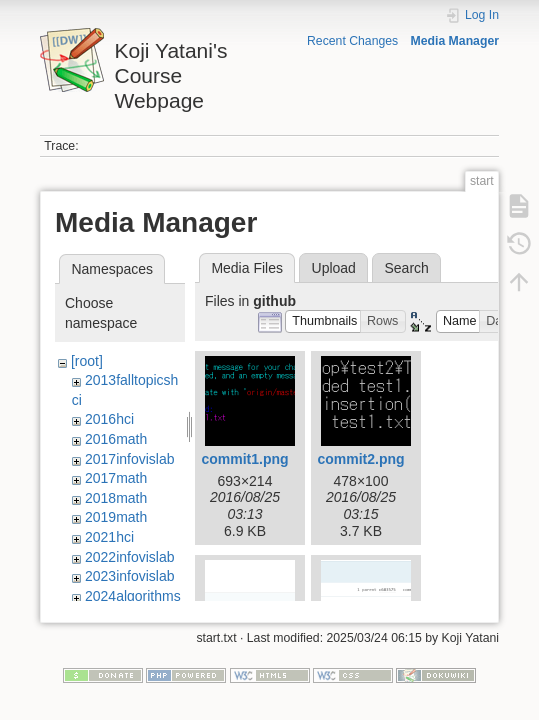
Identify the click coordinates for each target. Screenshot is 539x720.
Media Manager (455, 41)
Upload (334, 268)
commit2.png (360, 459)
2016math (116, 439)
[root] (87, 361)
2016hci (109, 419)
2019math (116, 517)
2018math (116, 498)
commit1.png (244, 459)
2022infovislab (130, 557)
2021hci (109, 537)
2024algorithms (133, 596)
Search (406, 268)
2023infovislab (130, 576)
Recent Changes (352, 41)
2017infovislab (130, 459)
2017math (116, 478)
